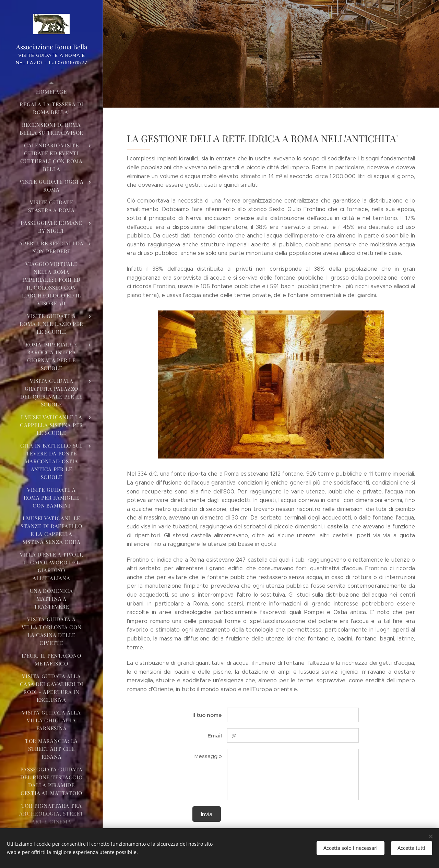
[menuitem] (51, 92)
